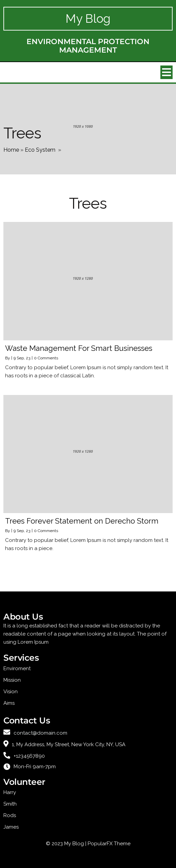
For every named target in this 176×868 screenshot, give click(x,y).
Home (11, 150)
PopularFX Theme (109, 844)
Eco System (40, 150)
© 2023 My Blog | (67, 844)
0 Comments (46, 358)
